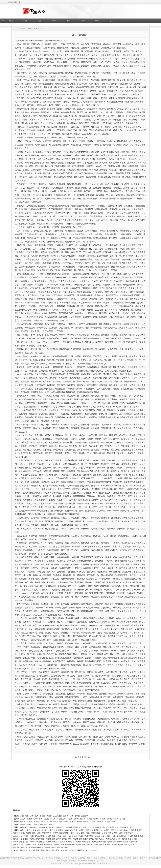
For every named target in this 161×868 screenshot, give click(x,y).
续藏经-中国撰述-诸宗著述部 (24, 833)
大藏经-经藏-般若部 (33, 830)
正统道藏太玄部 (99, 827)
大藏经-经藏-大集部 (77, 833)
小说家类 (100, 822)
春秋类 (42, 816)
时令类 (89, 819)
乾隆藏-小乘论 (50, 847)
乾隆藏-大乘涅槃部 (45, 845)
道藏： (17, 827)
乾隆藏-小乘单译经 (36, 847)
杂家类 (86, 822)
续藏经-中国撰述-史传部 (133, 830)
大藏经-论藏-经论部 (53, 836)
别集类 (29, 825)
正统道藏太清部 (85, 827)
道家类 (114, 822)
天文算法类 (58, 822)
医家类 (49, 822)
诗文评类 (44, 825)
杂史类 (53, 819)
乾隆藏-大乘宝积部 (83, 842)
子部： (17, 822)
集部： (17, 825)
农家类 (43, 822)
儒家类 (23, 822)
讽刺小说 (81, 850)
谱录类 (79, 822)
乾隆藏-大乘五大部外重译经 (64, 845)
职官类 (116, 819)
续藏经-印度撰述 (71, 830)
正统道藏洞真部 (58, 827)
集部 (68, 21)
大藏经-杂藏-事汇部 (21, 842)
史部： (17, 819)
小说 (112, 21)
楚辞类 (23, 825)
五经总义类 (57, 816)
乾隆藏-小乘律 (63, 847)
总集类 (36, 825)
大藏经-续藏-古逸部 (80, 839)
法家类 (36, 822)
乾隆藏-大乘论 (19, 845)
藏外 (22, 827)
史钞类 (76, 819)
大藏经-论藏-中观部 (37, 839)
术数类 (66, 822)
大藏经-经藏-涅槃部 (37, 836)
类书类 (92, 822)
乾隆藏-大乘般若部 (67, 842)
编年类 (29, 819)
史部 (40, 21)
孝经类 (49, 816)
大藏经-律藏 (67, 839)
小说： (17, 850)
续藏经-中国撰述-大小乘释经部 (90, 830)
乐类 (71, 816)
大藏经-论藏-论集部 (86, 836)
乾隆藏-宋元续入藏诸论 (108, 845)
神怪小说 (24, 850)
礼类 (37, 816)
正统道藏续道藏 (112, 827)
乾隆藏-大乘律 (31, 845)
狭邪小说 (72, 850)
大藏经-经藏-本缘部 (60, 833)
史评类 (109, 819)
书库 (24, 29)
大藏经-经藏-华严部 (109, 833)
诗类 (32, 816)
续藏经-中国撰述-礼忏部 (113, 830)
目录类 (102, 819)
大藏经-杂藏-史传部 (130, 839)
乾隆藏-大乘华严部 (130, 842)
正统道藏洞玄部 (45, 827)
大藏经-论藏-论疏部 (102, 836)
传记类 (69, 819)
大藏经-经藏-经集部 (126, 833)
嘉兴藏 (44, 830)
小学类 (77, 816)
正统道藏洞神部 (31, 827)
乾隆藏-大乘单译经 (115, 842)
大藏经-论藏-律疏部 (119, 836)
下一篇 (87, 757)
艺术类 (73, 822)
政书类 (122, 819)
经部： (17, 816)
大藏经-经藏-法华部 (93, 833)
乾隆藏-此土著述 (52, 842)
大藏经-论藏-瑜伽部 (21, 839)
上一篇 (74, 757)
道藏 (83, 21)
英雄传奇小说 (46, 850)
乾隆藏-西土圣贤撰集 (126, 845)
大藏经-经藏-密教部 (21, 836)
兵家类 (29, 822)
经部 (25, 21)
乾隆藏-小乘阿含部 (20, 847)
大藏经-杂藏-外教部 (37, 842)
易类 (22, 816)
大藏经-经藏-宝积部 (44, 833)
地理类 (96, 819)
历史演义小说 (34, 850)
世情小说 (56, 850)
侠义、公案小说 (92, 850)
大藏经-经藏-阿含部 (56, 830)
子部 (54, 21)
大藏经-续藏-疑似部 (97, 839)
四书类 (66, 816)
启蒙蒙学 (85, 816)
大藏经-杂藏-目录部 (113, 839)
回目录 (80, 757)
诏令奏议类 (61, 819)
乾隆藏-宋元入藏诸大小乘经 (87, 845)
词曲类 (51, 825)
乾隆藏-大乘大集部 (99, 842)
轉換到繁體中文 (14, 2)
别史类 (46, 819)
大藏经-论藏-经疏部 (70, 836)
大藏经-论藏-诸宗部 (53, 839)
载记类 (83, 819)
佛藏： (17, 830)
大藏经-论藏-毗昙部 (135, 836)
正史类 (30, 29)
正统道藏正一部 (126, 827)
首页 (11, 21)
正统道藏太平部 (72, 827)
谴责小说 (64, 850)
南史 (36, 29)
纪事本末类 (38, 819)
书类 (27, 816)
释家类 (107, 822)
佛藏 (97, 21)
